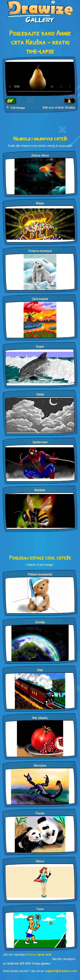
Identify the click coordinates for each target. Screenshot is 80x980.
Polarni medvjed (40, 251)
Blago (40, 203)
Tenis (40, 909)
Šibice (40, 861)
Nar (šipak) (40, 718)
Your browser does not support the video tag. (40, 77)
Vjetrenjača (40, 299)
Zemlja (40, 622)
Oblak (40, 394)
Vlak (40, 670)
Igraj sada (45, 955)
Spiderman (40, 442)
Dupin (40, 347)
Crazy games (41, 963)
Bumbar (40, 490)
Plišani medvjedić (40, 574)
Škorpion (40, 766)
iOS (22, 963)
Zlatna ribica (40, 155)
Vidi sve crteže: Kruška (59, 108)
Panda (40, 813)
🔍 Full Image (16, 108)
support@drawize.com (61, 971)
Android (13, 963)
